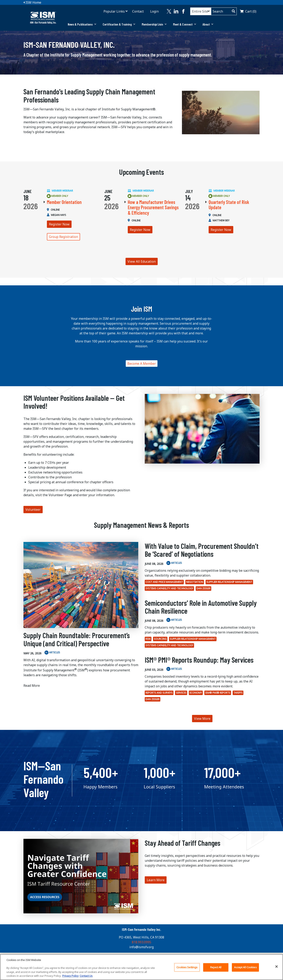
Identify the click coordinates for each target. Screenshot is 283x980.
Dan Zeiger (203, 588)
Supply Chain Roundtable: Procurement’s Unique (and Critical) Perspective (77, 639)
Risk (148, 639)
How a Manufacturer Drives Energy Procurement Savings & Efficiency (153, 207)
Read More (32, 686)
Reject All (216, 967)
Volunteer (33, 510)
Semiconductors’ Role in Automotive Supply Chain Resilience (201, 607)
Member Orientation (64, 202)
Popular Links (114, 11)
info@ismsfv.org (141, 947)
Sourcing (160, 639)
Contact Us (86, 976)
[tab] (82, 24)
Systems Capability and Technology (169, 588)
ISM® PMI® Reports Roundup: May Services (199, 660)
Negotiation (195, 582)
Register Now (59, 224)
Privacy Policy (70, 976)
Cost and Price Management (164, 582)
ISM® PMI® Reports (218, 693)
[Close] (277, 967)
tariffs (238, 693)
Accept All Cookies (245, 967)
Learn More (156, 880)
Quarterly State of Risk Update (229, 205)
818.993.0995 (141, 942)
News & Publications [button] (82, 24)
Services (181, 693)
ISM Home (32, 2)
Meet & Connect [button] (185, 24)
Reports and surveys (159, 693)
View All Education (142, 261)
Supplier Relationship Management (229, 582)
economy (196, 693)
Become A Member (142, 364)
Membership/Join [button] (154, 24)
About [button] (208, 24)
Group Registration (63, 237)
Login (154, 11)
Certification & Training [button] (119, 24)
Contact (138, 11)
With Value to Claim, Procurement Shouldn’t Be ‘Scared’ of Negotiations (202, 550)
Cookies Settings (187, 967)
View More (202, 719)
